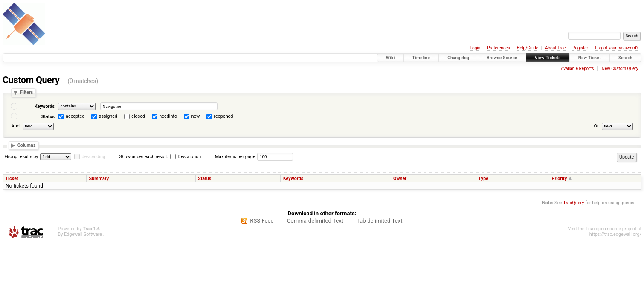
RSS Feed (262, 221)
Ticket (12, 178)
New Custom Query (620, 68)
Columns (27, 145)
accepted (75, 116)
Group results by (21, 157)
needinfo (168, 116)
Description (186, 157)
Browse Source (502, 58)
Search (625, 58)
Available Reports (577, 68)
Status (48, 117)
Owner (400, 178)
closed (138, 116)
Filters (26, 93)
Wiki (390, 58)
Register (580, 48)
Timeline (421, 58)
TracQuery (573, 203)
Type (484, 178)
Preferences (498, 48)
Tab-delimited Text (380, 221)
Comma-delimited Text (315, 221)
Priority (559, 178)
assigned (108, 116)
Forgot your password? (617, 48)
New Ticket (590, 58)
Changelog (458, 58)
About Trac (555, 48)
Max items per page (235, 157)
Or (596, 126)
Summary (99, 178)
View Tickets (548, 58)
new (195, 116)
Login (475, 48)
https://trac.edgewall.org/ (615, 234)
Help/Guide (528, 48)
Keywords (45, 106)
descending (94, 157)
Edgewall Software (83, 234)
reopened (223, 116)
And (16, 126)
